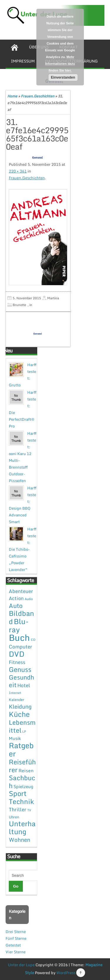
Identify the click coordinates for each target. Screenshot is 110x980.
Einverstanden (63, 77)
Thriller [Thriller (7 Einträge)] (18, 809)
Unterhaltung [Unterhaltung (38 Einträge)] (22, 828)
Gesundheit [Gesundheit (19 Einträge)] (21, 681)
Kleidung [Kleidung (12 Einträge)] (20, 706)
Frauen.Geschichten (38, 96)
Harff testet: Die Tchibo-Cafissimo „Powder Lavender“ (23, 549)
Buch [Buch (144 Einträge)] (19, 638)
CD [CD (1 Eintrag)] (33, 640)
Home (12, 96)
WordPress (66, 973)
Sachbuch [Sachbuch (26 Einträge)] (22, 782)
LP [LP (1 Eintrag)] (24, 731)
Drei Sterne (16, 932)
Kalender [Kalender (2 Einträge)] (17, 699)
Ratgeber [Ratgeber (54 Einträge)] (21, 750)
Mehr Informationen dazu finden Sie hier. (60, 64)
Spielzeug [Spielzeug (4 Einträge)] (23, 786)
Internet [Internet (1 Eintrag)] (15, 693)
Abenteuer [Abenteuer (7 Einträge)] (21, 591)
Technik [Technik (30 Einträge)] (21, 801)
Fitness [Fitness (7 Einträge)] (17, 662)
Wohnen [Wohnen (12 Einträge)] (20, 840)
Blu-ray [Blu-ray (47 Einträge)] (19, 625)
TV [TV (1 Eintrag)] (29, 810)
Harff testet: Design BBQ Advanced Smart (23, 505)
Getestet (13, 945)
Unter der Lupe (21, 965)
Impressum (23, 61)
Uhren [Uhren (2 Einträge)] (14, 817)
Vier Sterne (16, 952)
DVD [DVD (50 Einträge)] (17, 654)
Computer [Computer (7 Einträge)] (21, 647)
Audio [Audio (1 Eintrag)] (29, 599)
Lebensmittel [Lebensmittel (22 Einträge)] (22, 726)
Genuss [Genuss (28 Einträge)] (20, 669)
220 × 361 (18, 171)
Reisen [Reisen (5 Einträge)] (26, 771)
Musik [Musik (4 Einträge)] (15, 738)
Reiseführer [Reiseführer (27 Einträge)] (22, 766)
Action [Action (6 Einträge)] (16, 598)
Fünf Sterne (16, 938)
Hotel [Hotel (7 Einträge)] (24, 685)
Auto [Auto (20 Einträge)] (16, 606)
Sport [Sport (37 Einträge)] (18, 793)
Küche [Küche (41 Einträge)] (19, 714)
